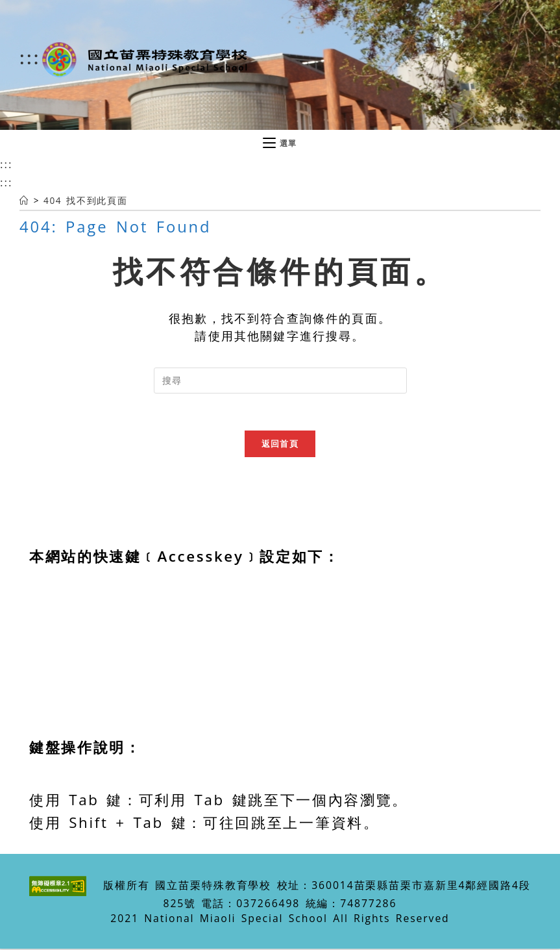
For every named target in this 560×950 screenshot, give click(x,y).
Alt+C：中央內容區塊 (107, 633)
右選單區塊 (69, 680)
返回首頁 (280, 445)
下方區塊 (61, 702)
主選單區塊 (69, 656)
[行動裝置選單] (280, 144)
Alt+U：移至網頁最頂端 (116, 609)
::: (30, 57)
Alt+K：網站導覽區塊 (107, 726)
